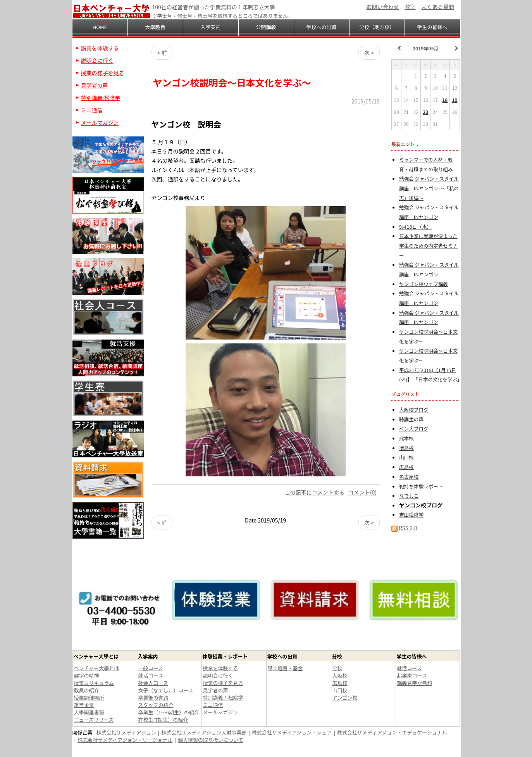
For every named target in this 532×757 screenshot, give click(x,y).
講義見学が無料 (415, 683)
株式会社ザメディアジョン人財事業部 (204, 732)
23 (425, 112)
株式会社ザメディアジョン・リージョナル (125, 740)
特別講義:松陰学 (101, 98)
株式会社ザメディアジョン (127, 732)
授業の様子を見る (103, 73)
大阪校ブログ (414, 410)
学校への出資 (321, 27)
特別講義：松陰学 (223, 698)
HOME (100, 27)
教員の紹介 (87, 690)
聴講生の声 (411, 419)
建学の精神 (87, 675)
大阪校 (340, 675)
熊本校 (406, 438)
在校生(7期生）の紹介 (163, 720)
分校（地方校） (377, 27)
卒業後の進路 (153, 698)
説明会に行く (97, 60)
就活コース (151, 675)
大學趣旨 (155, 27)
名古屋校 (409, 477)
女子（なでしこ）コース (166, 690)
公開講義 (266, 27)
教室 (410, 7)
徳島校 (406, 448)
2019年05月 (425, 48)
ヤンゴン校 (345, 698)
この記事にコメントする (315, 492)
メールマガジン (100, 122)
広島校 (406, 467)
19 (455, 100)
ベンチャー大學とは (97, 668)
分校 (337, 668)
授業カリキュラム (94, 683)
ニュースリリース (94, 720)
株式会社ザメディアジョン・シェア (292, 732)
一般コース (151, 668)
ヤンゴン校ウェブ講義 (424, 284)
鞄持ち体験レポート (421, 486)
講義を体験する (100, 48)
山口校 (406, 457)
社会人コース (153, 683)
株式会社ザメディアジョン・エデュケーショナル (392, 732)
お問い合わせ (383, 7)
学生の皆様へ (432, 27)
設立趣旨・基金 (285, 668)
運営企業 (84, 705)
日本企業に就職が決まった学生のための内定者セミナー (428, 245)
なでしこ (409, 496)
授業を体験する (221, 668)
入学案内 (210, 27)
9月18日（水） (415, 227)
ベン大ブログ (414, 429)
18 (445, 100)
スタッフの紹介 (156, 705)
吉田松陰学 (411, 515)
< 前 (162, 53)
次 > (369, 53)
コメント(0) (362, 492)
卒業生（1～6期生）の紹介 (169, 712)
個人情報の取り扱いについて (211, 740)
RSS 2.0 (404, 528)
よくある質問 (438, 7)
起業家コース (412, 675)
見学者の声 (95, 85)
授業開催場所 (89, 698)
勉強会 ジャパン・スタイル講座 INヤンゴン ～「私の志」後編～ (429, 188)
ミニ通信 (92, 110)
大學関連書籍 (89, 712)
